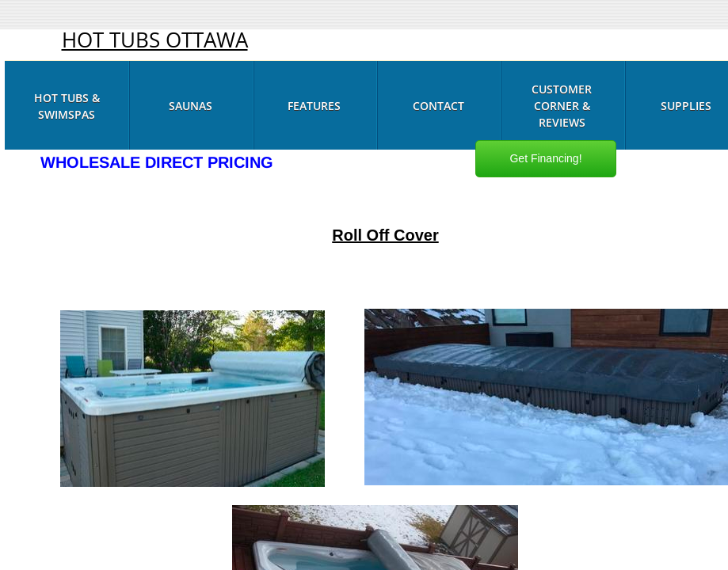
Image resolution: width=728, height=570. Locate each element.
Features (314, 106)
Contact (438, 106)
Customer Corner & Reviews (562, 106)
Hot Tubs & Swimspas (67, 106)
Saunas (191, 106)
